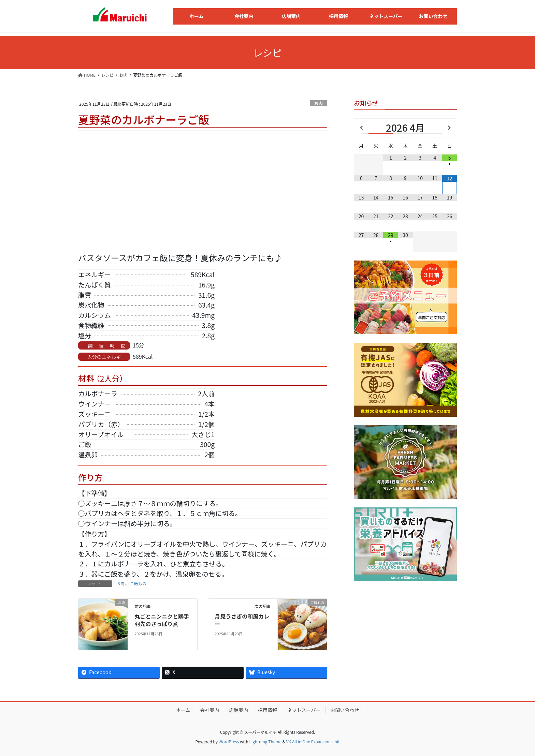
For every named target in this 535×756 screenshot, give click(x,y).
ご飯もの (138, 583)
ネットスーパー (304, 710)
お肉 (319, 103)
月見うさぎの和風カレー (242, 620)
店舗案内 (238, 710)
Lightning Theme (265, 742)
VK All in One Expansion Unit (313, 742)
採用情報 (267, 710)
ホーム (183, 710)
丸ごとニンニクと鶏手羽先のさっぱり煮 (162, 620)
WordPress (229, 742)
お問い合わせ (345, 710)
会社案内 (209, 710)
